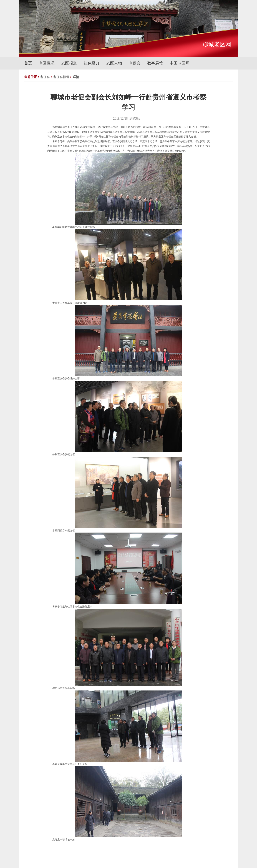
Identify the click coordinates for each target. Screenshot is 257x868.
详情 (76, 77)
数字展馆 (155, 63)
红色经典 (92, 63)
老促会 (135, 63)
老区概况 (47, 63)
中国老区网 (180, 63)
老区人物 (114, 63)
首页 (28, 63)
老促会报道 (61, 77)
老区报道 (69, 63)
